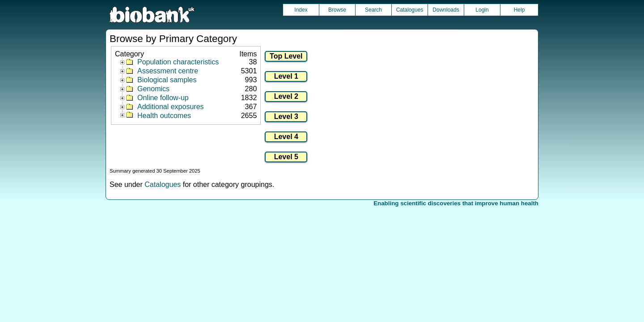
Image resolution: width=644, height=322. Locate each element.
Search (373, 10)
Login (482, 10)
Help (519, 10)
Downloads (446, 10)
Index (301, 10)
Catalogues (410, 10)
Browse (337, 10)
